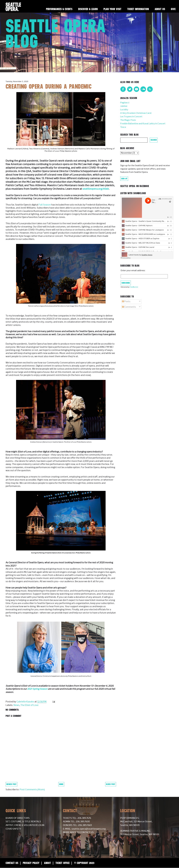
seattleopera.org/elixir (96, 189)
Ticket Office (63, 863)
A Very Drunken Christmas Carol (136, 113)
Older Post (111, 784)
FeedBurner (134, 287)
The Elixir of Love (29, 705)
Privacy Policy (31, 863)
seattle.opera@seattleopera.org (89, 829)
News (17, 705)
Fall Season (45, 205)
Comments (129, 307)
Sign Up (124, 179)
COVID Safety (13, 829)
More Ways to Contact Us (78, 832)
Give (173, 9)
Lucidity (124, 110)
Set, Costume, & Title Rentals (23, 822)
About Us (160, 9)
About (47, 863)
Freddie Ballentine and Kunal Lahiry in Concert (143, 124)
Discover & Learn (88, 9)
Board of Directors (18, 818)
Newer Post (11, 784)
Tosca (123, 127)
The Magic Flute (128, 120)
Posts (126, 301)
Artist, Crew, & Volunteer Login (25, 825)
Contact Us (12, 863)
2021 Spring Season (37, 689)
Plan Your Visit (112, 9)
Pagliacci (125, 103)
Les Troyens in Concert (131, 117)
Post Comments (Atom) (32, 790)
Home (61, 784)
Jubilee (124, 106)
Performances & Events (59, 9)
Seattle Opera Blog (56, 33)
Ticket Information (138, 9)
